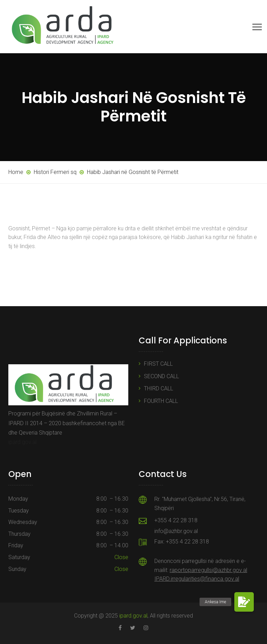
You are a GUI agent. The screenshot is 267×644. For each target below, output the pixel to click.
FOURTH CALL (161, 401)
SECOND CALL (161, 376)
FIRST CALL (158, 364)
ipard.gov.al (22, 442)
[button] (244, 602)
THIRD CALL (159, 388)
